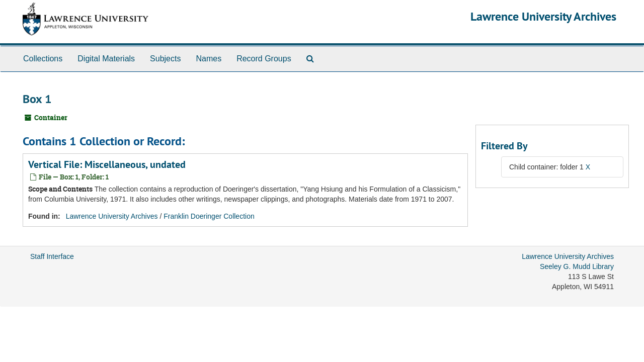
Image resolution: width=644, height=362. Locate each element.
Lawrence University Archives (543, 16)
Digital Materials (106, 59)
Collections (43, 59)
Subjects (165, 59)
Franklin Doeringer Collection (209, 216)
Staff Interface (52, 256)
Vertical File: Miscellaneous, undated (107, 164)
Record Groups (264, 59)
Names (209, 59)
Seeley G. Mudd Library (577, 266)
